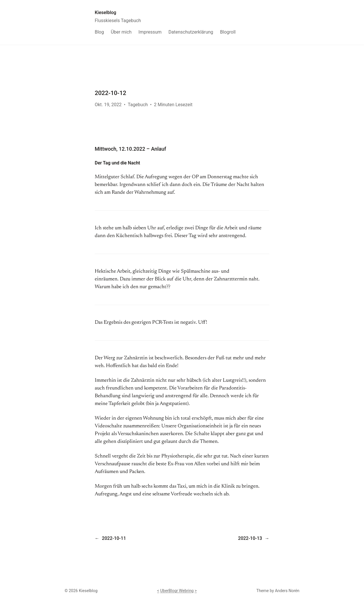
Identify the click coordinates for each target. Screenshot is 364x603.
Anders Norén (287, 591)
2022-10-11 (114, 538)
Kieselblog (105, 12)
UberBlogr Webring (177, 591)
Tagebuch (138, 105)
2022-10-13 (250, 538)
